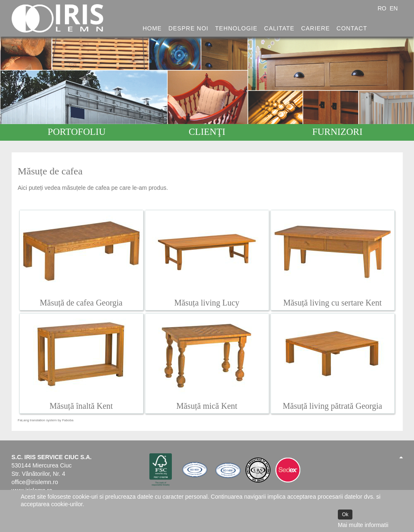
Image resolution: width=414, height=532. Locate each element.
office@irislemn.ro (35, 482)
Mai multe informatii (363, 525)
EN (393, 8)
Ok (345, 515)
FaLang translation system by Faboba (46, 420)
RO (383, 8)
